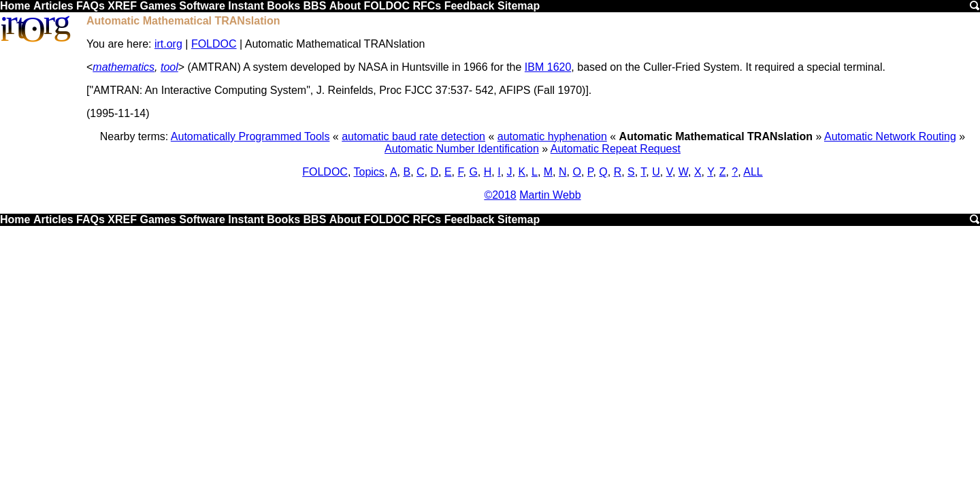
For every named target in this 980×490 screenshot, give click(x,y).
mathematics (124, 67)
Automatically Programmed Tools (250, 136)
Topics (369, 172)
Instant (246, 6)
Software (202, 6)
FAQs (91, 6)
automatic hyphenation (552, 136)
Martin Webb (550, 195)
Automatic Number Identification (462, 149)
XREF (122, 6)
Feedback (470, 6)
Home (15, 6)
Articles (53, 6)
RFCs (427, 6)
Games (158, 6)
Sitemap (519, 6)
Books (283, 6)
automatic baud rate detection (413, 136)
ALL (753, 172)
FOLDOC (387, 6)
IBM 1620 (548, 67)
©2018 (500, 195)
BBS (315, 6)
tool (169, 67)
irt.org (168, 44)
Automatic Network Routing (890, 136)
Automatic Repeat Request (616, 149)
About (345, 6)
